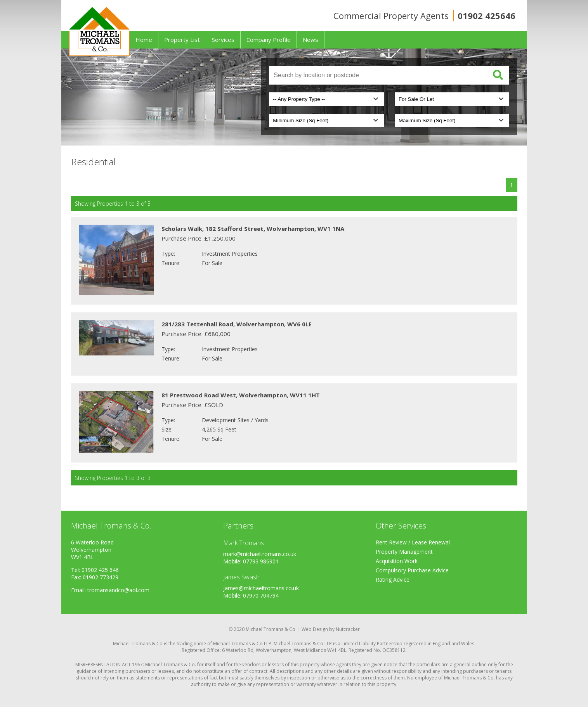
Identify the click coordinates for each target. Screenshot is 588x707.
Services (223, 40)
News (310, 40)
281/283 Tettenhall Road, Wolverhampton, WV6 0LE (237, 324)
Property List (182, 40)
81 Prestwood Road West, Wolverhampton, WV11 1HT (241, 395)
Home (144, 40)
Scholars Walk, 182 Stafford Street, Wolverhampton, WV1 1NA (253, 229)
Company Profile (269, 40)
